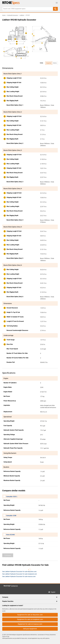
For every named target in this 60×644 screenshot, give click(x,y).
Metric (55, 63)
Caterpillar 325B (11, 516)
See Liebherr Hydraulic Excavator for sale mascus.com (19, 576)
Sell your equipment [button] (30, 629)
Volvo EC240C (10, 535)
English (54, 592)
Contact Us (14, 586)
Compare (8, 555)
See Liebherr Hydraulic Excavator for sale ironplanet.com (20, 574)
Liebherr (22, 15)
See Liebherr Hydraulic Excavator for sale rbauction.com (19, 572)
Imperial (49, 63)
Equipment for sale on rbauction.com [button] (30, 615)
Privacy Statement (50, 635)
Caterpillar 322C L (12, 497)
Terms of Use (6, 636)
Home (4, 15)
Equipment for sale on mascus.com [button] (30, 624)
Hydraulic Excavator (13, 15)
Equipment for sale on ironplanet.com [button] (30, 619)
